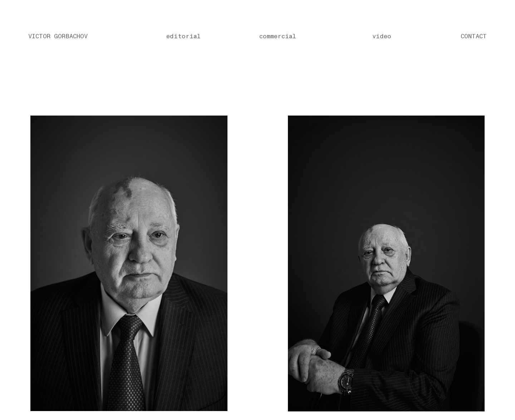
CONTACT (474, 36)
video (382, 36)
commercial (278, 36)
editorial (183, 36)
